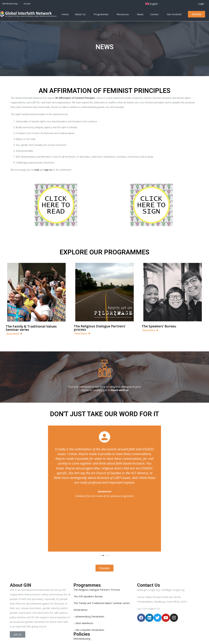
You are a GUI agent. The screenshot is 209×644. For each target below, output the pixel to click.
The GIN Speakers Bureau (88, 596)
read (37, 170)
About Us (81, 14)
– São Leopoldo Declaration (89, 630)
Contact (155, 14)
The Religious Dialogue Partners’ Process (97, 590)
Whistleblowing (82, 639)
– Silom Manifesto (83, 623)
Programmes (102, 14)
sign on (48, 170)
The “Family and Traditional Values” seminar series (102, 603)
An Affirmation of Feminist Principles (75, 98)
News (140, 14)
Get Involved (175, 14)
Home (65, 14)
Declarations (80, 610)
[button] (201, 4)
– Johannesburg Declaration (89, 616)
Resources (124, 14)
